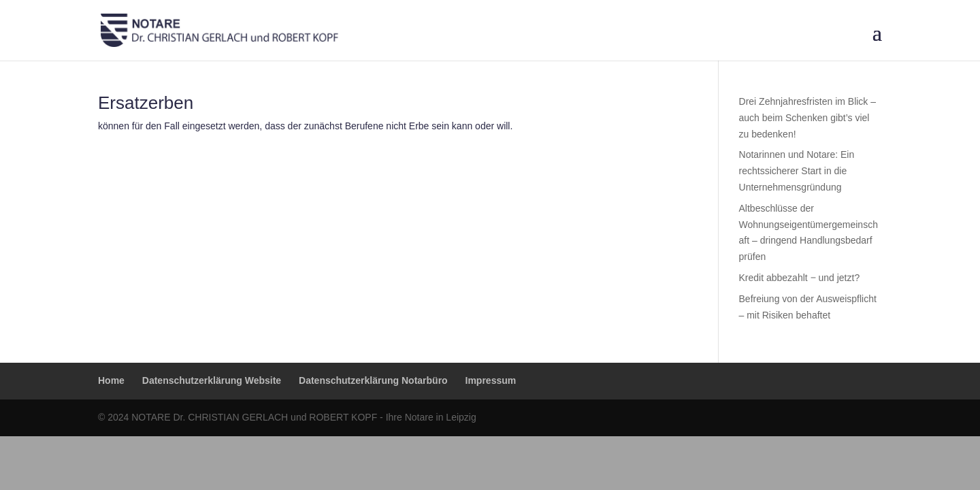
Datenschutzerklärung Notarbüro (373, 380)
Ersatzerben (146, 103)
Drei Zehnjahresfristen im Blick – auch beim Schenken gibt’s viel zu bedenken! (808, 118)
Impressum (491, 380)
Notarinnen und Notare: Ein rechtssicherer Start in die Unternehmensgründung (797, 171)
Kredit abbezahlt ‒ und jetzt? (800, 278)
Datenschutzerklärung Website (212, 380)
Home (111, 380)
